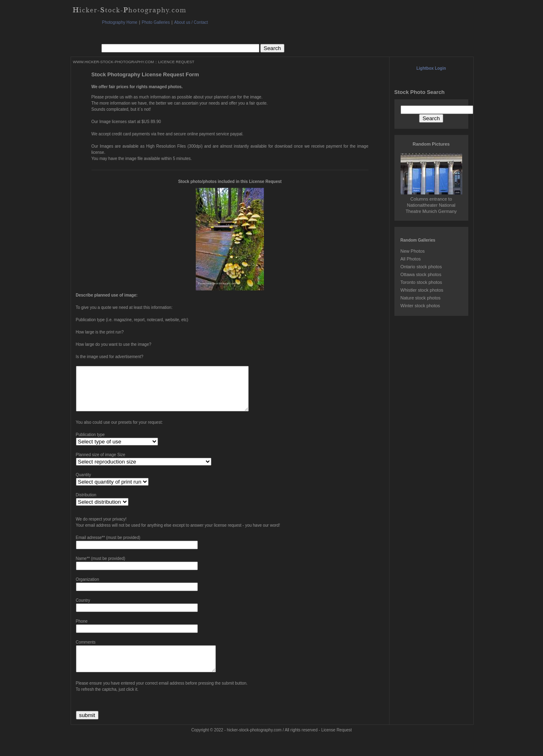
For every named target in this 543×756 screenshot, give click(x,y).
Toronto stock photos (422, 282)
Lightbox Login (431, 68)
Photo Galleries (156, 22)
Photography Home (120, 22)
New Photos (413, 251)
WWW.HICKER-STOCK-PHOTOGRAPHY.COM (113, 62)
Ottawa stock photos (421, 274)
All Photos (411, 259)
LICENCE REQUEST (176, 62)
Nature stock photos (421, 298)
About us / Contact (191, 22)
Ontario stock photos (421, 267)
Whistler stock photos (422, 290)
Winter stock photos (420, 306)
